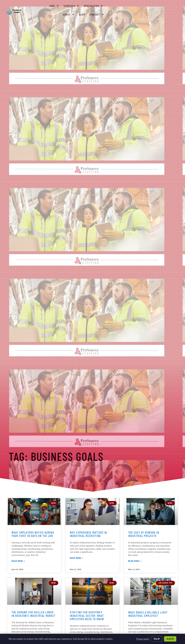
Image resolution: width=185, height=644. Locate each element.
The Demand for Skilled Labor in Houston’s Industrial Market (34, 614)
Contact (171, 14)
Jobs (84, 14)
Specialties (123, 14)
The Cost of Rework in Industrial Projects (144, 534)
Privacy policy (143, 639)
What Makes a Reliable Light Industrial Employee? (148, 614)
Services (101, 14)
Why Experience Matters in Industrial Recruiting (88, 534)
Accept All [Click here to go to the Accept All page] (170, 639)
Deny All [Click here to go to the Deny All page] (157, 639)
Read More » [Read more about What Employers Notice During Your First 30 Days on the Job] (18, 561)
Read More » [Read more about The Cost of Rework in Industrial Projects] (135, 561)
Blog (156, 14)
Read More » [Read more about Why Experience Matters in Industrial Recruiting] (77, 558)
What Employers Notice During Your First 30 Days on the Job (33, 534)
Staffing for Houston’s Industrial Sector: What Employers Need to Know (87, 615)
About (143, 14)
